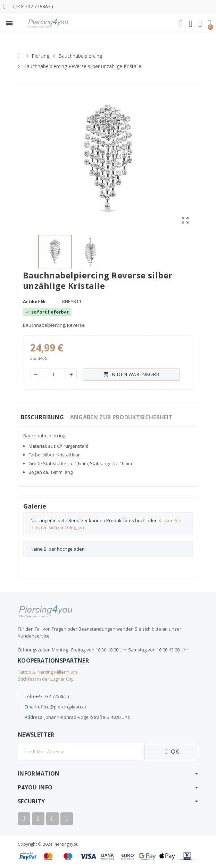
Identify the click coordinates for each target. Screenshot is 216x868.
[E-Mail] (81, 752)
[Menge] (54, 374)
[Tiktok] (67, 819)
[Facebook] (24, 819)
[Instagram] (52, 819)
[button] (9, 23)
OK (171, 751)
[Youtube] (38, 819)
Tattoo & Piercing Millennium (47, 672)
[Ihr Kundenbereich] (191, 24)
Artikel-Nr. (35, 301)
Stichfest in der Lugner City (46, 679)
